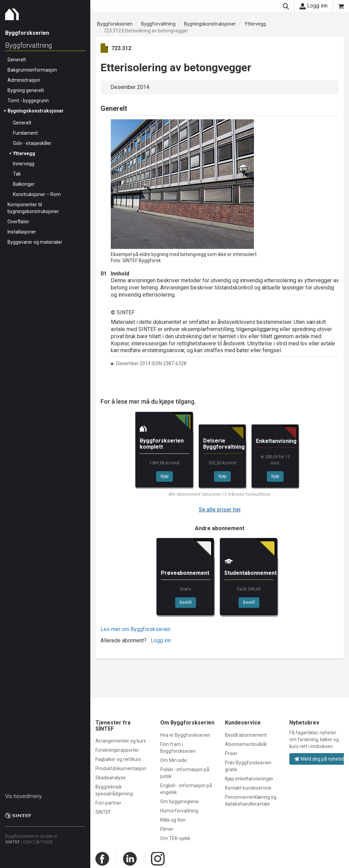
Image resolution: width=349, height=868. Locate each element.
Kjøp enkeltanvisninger (249, 779)
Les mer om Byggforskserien (135, 629)
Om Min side (173, 760)
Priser (231, 753)
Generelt (17, 60)
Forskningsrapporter (117, 750)
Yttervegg (24, 153)
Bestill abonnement (246, 735)
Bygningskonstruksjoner (36, 111)
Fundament (25, 133)
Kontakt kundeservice (248, 788)
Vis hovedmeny (24, 796)
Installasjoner (22, 232)
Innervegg (24, 164)
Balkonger (24, 184)
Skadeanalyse (111, 778)
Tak (17, 174)
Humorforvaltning (179, 811)
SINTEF (12, 842)
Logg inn (314, 6)
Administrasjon (24, 80)
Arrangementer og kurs (121, 741)
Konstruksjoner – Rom (37, 194)
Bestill (186, 602)
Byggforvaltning (29, 45)
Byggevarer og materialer (35, 242)
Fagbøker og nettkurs (118, 759)
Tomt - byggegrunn (28, 101)
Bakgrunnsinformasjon (32, 70)
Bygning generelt (26, 90)
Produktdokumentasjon (121, 768)
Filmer (167, 829)
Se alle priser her (220, 510)
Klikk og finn (173, 820)
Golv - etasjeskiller (32, 143)
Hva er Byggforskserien (185, 735)
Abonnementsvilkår (246, 744)
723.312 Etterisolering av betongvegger (146, 31)
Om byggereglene (179, 802)
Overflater (18, 222)
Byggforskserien (115, 24)
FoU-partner (108, 803)
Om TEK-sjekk (175, 838)
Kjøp (164, 476)
